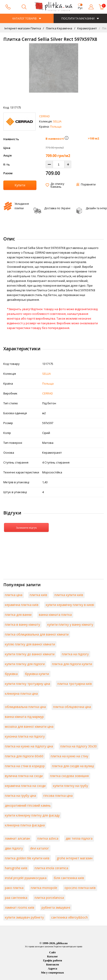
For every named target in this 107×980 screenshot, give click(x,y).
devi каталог (40, 848)
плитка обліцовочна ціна (72, 707)
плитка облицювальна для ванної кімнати (37, 634)
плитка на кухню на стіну (69, 756)
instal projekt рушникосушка (26, 878)
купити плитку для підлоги (25, 664)
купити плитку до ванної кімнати (30, 654)
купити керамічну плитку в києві (70, 605)
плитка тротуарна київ (75, 684)
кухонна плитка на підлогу (25, 736)
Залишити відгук (26, 528)
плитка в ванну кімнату (22, 624)
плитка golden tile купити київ (27, 858)
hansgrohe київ (16, 868)
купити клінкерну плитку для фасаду (32, 815)
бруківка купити (37, 674)
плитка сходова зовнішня (69, 776)
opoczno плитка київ (80, 888)
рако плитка (14, 888)
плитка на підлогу (75, 654)
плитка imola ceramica (51, 868)
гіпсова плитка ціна (58, 796)
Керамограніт (87, 28)
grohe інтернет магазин (75, 858)
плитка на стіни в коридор (25, 766)
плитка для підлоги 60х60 (24, 756)
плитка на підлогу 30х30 (79, 746)
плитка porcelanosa (49, 898)
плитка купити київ (69, 595)
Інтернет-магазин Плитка (23, 28)
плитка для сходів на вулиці (73, 766)
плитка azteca (48, 838)
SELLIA (57, 121)
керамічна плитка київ (22, 605)
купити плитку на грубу (70, 786)
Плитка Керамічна (59, 28)
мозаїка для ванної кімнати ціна (29, 726)
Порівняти (88, 184)
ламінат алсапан (17, 838)
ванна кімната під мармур (24, 717)
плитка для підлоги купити (72, 664)
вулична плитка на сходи (24, 776)
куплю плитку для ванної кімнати (30, 644)
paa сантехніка (16, 898)
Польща (56, 126)
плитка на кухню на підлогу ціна (29, 746)
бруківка (11, 674)
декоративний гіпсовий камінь (28, 805)
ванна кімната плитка (55, 615)
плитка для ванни (18, 615)
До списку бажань (57, 185)
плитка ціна (14, 595)
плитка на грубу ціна (20, 796)
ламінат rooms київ (20, 907)
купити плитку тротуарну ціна (27, 684)
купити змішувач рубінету (24, 917)
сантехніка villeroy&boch (69, 917)
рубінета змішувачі (56, 907)
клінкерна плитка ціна (21, 694)
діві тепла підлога (79, 838)
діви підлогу (14, 848)
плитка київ (38, 595)
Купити (20, 185)
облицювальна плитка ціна (25, 707)
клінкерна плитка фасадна (25, 825)
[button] (67, 138)
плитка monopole (44, 888)
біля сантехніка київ (69, 878)
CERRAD (44, 116)
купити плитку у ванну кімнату (70, 624)
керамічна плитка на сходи (25, 786)
